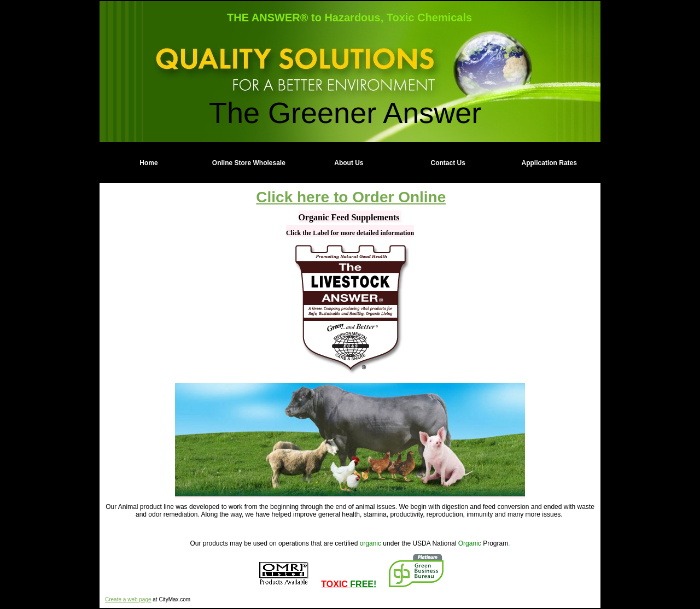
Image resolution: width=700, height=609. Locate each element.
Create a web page (128, 599)
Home (148, 163)
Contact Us (448, 163)
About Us (349, 163)
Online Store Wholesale (249, 163)
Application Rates (549, 163)
